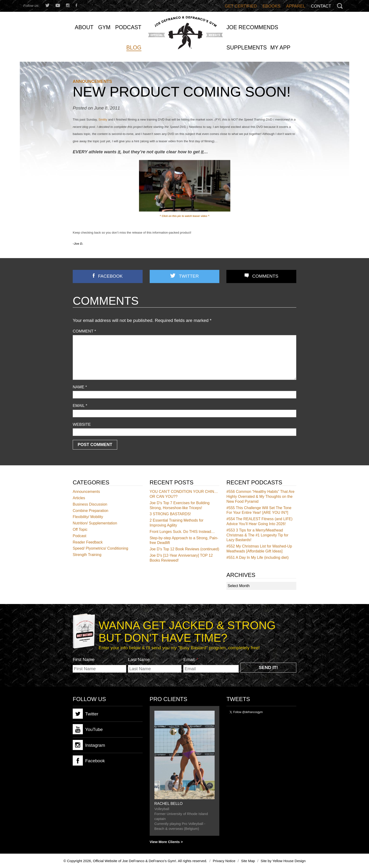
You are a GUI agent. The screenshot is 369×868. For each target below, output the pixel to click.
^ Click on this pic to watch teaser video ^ (184, 216)
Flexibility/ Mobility (88, 517)
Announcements (92, 81)
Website (82, 424)
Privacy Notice (224, 861)
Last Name (139, 659)
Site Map (248, 861)
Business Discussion (90, 504)
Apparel (296, 6)
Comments (265, 276)
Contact (321, 6)
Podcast (80, 536)
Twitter (189, 276)
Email (80, 406)
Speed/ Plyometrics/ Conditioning (100, 548)
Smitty (103, 120)
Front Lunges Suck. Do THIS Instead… (182, 532)
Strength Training (87, 555)
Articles (79, 498)
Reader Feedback (88, 542)
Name (80, 387)
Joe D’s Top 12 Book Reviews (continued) (184, 549)
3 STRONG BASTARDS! (170, 514)
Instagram (89, 745)
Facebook (110, 276)
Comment (84, 331)
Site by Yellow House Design (283, 861)
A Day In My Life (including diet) (257, 558)
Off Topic (80, 529)
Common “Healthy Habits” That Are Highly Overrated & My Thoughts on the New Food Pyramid (260, 497)
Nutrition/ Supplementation (95, 523)
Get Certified (241, 6)
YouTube (88, 729)
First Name (84, 659)
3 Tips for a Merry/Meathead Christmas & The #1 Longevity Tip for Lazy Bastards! (257, 535)
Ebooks (272, 6)
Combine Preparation (90, 511)
